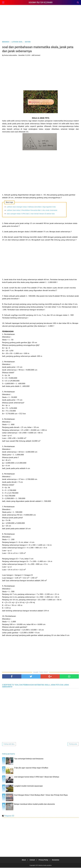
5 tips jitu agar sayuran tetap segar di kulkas (31, 768)
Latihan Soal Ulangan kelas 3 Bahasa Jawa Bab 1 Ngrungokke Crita (31, 207)
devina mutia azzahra (41, 2)
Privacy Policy (44, 860)
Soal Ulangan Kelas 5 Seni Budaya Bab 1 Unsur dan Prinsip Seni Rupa (41, 795)
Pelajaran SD (9, 816)
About (23, 860)
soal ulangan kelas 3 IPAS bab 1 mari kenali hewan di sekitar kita (31, 214)
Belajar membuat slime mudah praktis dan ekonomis (34, 804)
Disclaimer (56, 860)
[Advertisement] (40, 22)
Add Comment (36, 56)
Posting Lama (73, 744)
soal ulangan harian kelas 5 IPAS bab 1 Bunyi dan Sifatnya (37, 777)
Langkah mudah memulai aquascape (28, 786)
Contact (32, 860)
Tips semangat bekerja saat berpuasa (29, 759)
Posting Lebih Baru (9, 744)
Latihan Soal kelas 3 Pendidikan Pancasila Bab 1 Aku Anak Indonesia (32, 211)
